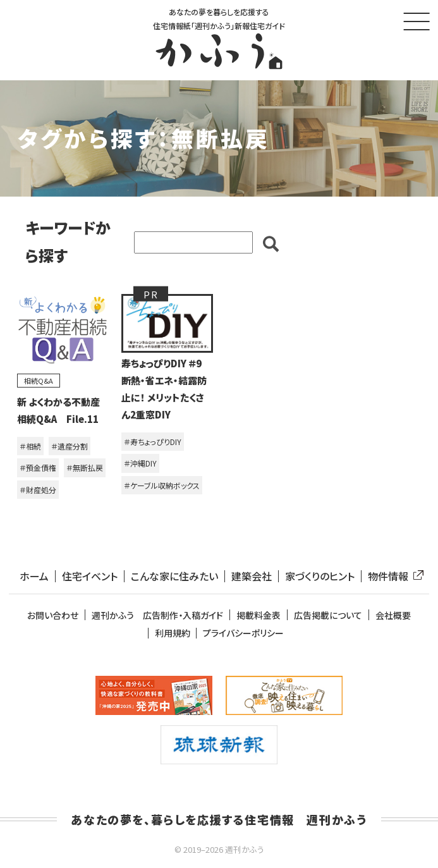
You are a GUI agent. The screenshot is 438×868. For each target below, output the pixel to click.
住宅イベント (90, 576)
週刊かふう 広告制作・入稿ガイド (157, 615)
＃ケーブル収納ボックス (162, 485)
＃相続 (30, 446)
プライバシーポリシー (243, 633)
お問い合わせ (53, 615)
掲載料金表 (259, 615)
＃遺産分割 (70, 446)
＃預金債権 (38, 468)
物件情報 (393, 576)
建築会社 (252, 576)
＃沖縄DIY (140, 463)
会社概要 (393, 615)
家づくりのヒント (320, 576)
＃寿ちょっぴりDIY (153, 442)
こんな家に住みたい (174, 576)
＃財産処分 (38, 490)
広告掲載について (328, 615)
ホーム (34, 576)
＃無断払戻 (85, 468)
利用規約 (173, 633)
